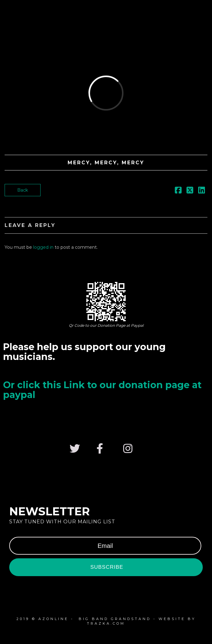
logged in (43, 247)
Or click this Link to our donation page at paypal (102, 390)
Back (23, 190)
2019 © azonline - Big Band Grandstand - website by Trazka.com (106, 621)
